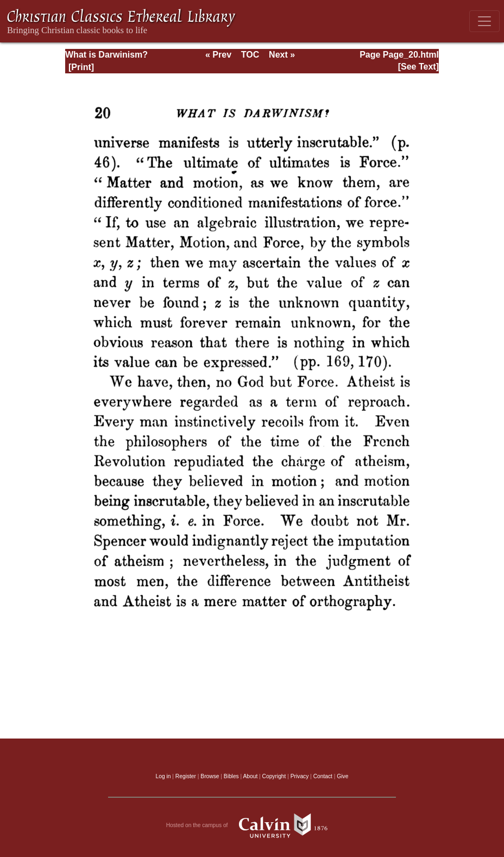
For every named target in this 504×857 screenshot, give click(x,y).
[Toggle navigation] (484, 21)
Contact (323, 776)
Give (342, 776)
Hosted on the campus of (252, 825)
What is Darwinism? (106, 55)
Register (186, 776)
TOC (250, 55)
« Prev (218, 55)
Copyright (274, 776)
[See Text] (418, 67)
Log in (163, 776)
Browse (210, 776)
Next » (282, 55)
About (250, 776)
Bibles (231, 776)
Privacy (300, 776)
